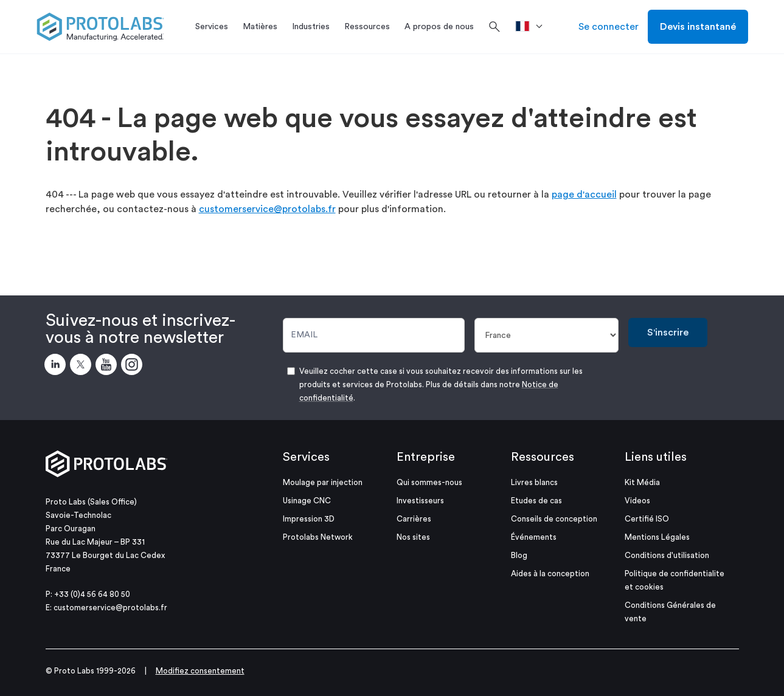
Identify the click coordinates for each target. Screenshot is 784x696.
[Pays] (546, 335)
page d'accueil (584, 195)
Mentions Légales (657, 537)
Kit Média (642, 482)
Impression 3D (309, 519)
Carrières (414, 519)
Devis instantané (698, 27)
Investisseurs (420, 501)
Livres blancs (534, 482)
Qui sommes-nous (429, 482)
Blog (519, 555)
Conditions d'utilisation (667, 555)
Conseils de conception (554, 519)
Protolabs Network (318, 537)
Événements (534, 537)
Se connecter (609, 27)
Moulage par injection (323, 482)
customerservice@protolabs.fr (267, 209)
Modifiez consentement (200, 671)
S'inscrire (668, 332)
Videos (637, 501)
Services (306, 457)
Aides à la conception (550, 574)
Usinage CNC (307, 501)
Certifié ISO (647, 519)
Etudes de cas (536, 501)
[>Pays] (533, 27)
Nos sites (413, 537)
